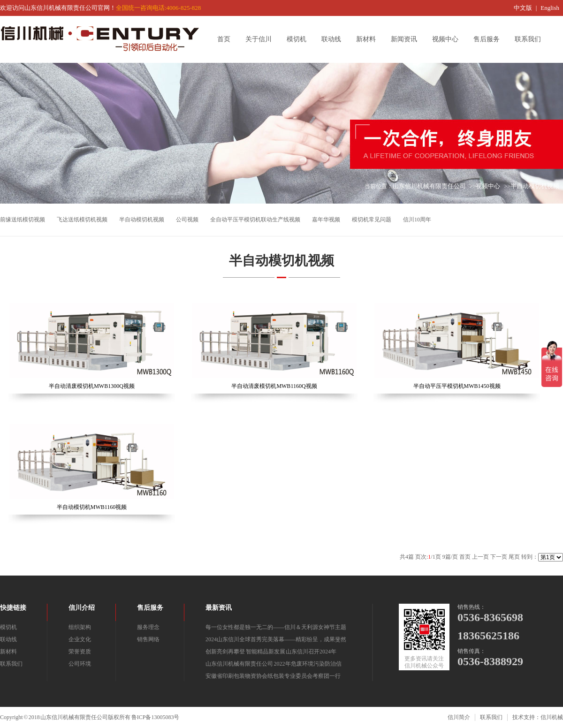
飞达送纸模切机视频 (82, 220)
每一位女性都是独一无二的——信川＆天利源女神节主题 (276, 627)
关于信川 (262, 39)
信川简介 (459, 717)
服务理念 (148, 627)
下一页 (499, 557)
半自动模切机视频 (535, 186)
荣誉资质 (80, 652)
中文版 (523, 8)
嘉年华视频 (326, 220)
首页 (227, 39)
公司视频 (187, 220)
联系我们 (531, 39)
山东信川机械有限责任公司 (429, 186)
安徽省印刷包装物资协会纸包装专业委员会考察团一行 (273, 676)
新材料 (369, 39)
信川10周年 (417, 220)
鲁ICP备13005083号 (156, 717)
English (550, 8)
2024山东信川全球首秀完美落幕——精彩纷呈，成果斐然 (276, 639)
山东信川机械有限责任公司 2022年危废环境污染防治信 (274, 664)
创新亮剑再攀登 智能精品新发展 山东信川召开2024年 (271, 652)
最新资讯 (219, 608)
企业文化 (80, 639)
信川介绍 (82, 608)
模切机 (300, 39)
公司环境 (80, 664)
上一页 (480, 557)
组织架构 (80, 627)
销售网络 (148, 639)
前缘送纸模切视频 (23, 220)
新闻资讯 (407, 39)
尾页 (514, 557)
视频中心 (449, 39)
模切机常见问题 (372, 220)
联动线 (335, 39)
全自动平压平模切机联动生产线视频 (255, 220)
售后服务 (490, 39)
